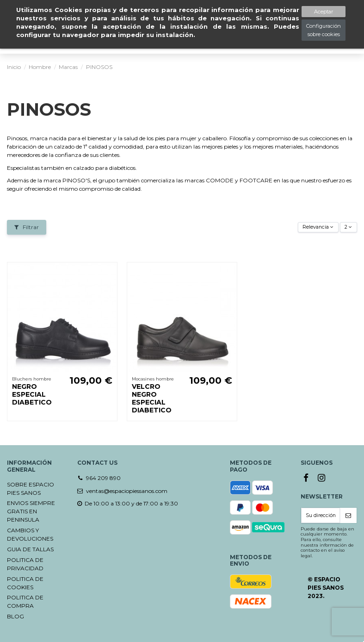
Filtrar (27, 227)
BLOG (15, 616)
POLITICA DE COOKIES (25, 583)
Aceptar (324, 12)
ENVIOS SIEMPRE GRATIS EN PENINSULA (31, 511)
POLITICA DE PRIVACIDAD (25, 564)
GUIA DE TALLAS (30, 549)
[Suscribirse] (348, 515)
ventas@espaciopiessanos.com (127, 491)
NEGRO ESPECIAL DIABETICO (32, 394)
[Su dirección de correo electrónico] (321, 515)
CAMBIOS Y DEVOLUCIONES (30, 534)
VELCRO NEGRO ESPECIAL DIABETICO (152, 398)
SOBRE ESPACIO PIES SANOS (31, 489)
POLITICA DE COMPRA (25, 601)
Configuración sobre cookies (324, 30)
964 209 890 (103, 478)
